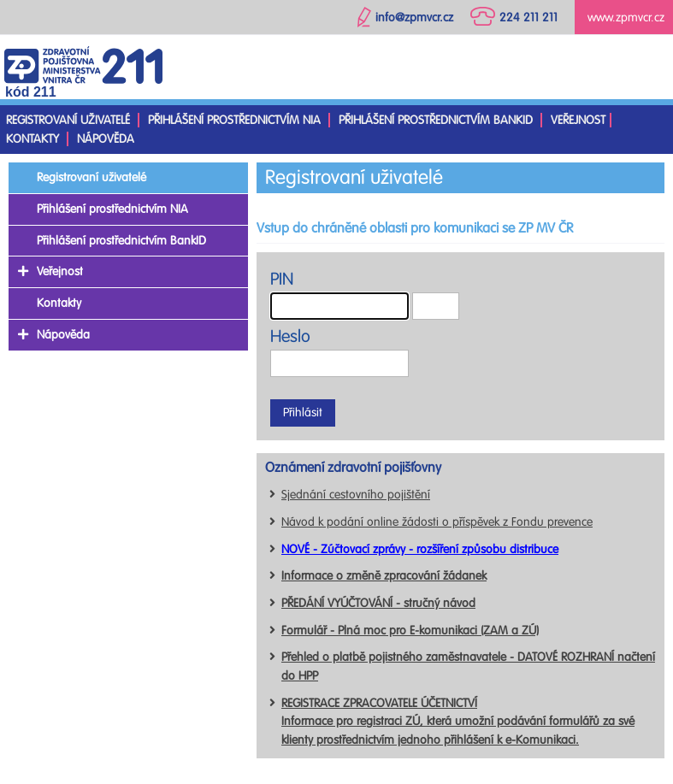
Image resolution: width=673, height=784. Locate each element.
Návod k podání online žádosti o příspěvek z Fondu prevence (437, 522)
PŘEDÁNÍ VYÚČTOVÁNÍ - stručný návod (378, 603)
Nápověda (106, 139)
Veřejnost (578, 120)
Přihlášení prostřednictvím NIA (234, 120)
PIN (282, 279)
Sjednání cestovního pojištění (356, 495)
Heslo (290, 336)
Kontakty (32, 139)
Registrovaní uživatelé (68, 120)
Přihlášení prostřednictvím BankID (436, 120)
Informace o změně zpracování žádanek (384, 576)
